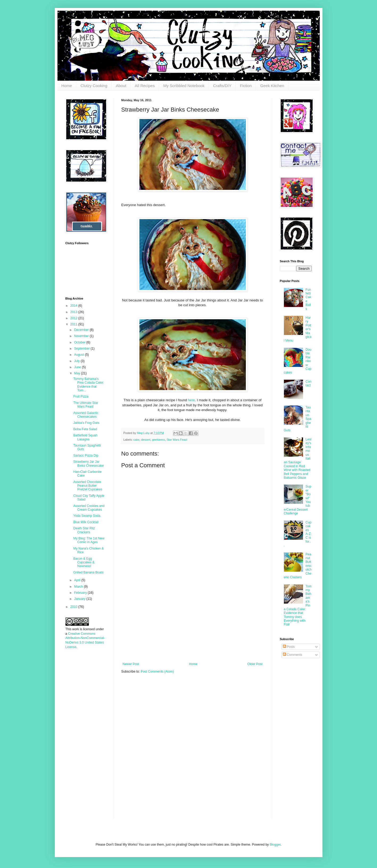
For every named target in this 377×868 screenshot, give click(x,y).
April (78, 580)
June (78, 367)
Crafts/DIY (222, 86)
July (77, 361)
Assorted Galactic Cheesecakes (86, 415)
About (121, 86)
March (79, 587)
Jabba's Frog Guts (86, 423)
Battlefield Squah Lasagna (85, 437)
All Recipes (145, 86)
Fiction (246, 86)
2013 (74, 312)
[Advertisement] (193, 622)
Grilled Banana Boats (88, 572)
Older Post (255, 664)
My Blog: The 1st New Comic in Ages (89, 540)
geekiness (159, 440)
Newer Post (131, 664)
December (82, 330)
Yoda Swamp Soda (87, 516)
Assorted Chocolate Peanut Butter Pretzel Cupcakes (88, 486)
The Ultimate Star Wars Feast (86, 405)
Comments (293, 655)
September (82, 349)
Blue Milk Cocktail (86, 522)
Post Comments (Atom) (157, 672)
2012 (74, 318)
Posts (289, 647)
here (191, 400)
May (77, 373)
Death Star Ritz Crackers (84, 530)
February (81, 593)
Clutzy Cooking (94, 86)
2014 (74, 306)
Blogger (275, 845)
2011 (74, 324)
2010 (74, 607)
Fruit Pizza (81, 396)
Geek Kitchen (272, 86)
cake (136, 440)
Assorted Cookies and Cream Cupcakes (89, 508)
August (79, 355)
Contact (308, 383)
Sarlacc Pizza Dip (86, 456)
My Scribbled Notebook (184, 86)
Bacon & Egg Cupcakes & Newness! (84, 562)
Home (67, 86)
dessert (146, 440)
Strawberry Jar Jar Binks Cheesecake (88, 464)
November (82, 336)
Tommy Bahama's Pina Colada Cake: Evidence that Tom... (88, 385)
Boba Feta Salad (85, 429)
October (80, 342)
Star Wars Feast (177, 440)
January (80, 599)
